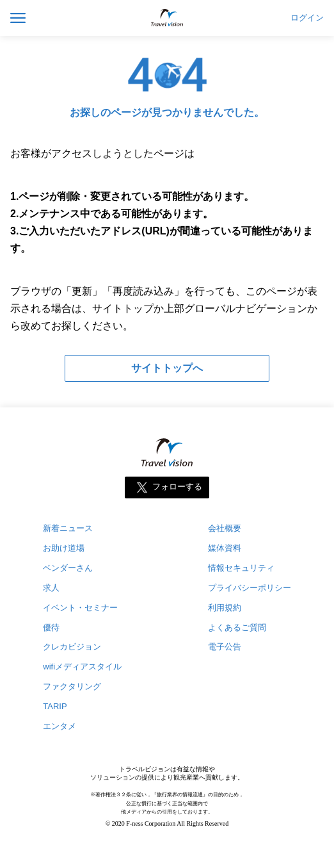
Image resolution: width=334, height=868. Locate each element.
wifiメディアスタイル (82, 667)
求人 (51, 588)
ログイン (307, 18)
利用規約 (225, 608)
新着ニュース (68, 528)
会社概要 (225, 528)
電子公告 (225, 647)
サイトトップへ (167, 368)
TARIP (55, 706)
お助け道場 (64, 548)
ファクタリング (72, 686)
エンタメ (60, 726)
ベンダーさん (68, 568)
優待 (51, 627)
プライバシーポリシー (250, 588)
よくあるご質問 (237, 627)
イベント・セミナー (80, 608)
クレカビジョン (72, 647)
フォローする (177, 487)
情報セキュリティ (241, 568)
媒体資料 (225, 548)
